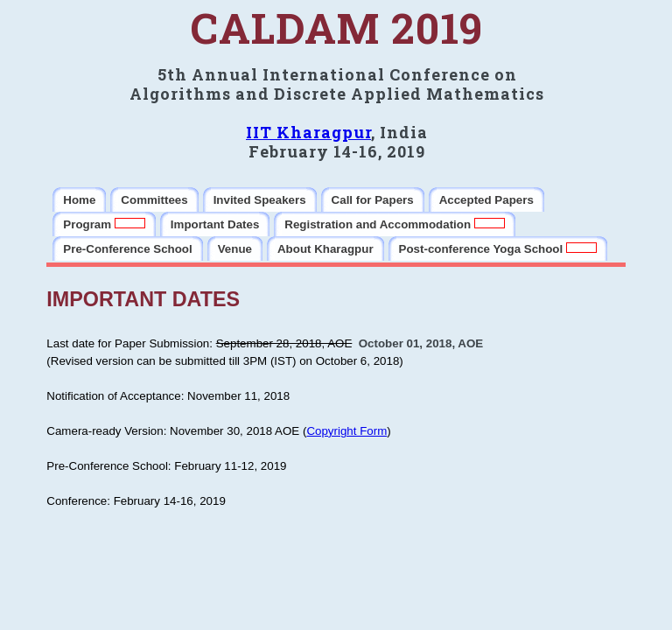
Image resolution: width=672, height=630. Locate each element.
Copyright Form (346, 431)
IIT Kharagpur (308, 132)
